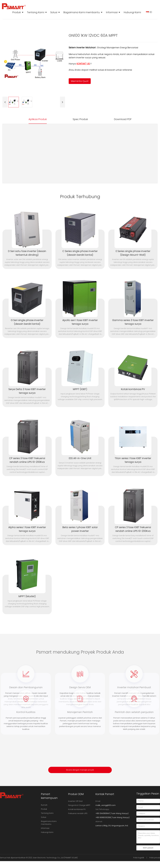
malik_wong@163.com (106, 805)
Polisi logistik (139, 858)
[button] (5, 102)
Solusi (54, 12)
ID (149, 12)
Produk (17, 12)
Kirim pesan (148, 848)
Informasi (112, 12)
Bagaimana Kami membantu (82, 12)
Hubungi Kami (132, 12)
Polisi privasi (155, 858)
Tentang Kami (36, 12)
